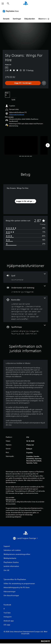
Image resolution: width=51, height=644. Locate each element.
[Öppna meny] (3, 4)
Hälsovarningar (11, 500)
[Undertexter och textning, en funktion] (25, 289)
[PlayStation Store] (11, 11)
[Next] (48, 145)
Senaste (6, 19)
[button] (17, 115)
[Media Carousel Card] (21, 145)
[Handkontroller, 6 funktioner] (25, 309)
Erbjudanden (30, 19)
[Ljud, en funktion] (25, 277)
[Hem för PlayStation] (26, 4)
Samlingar (17, 19)
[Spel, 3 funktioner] (25, 330)
